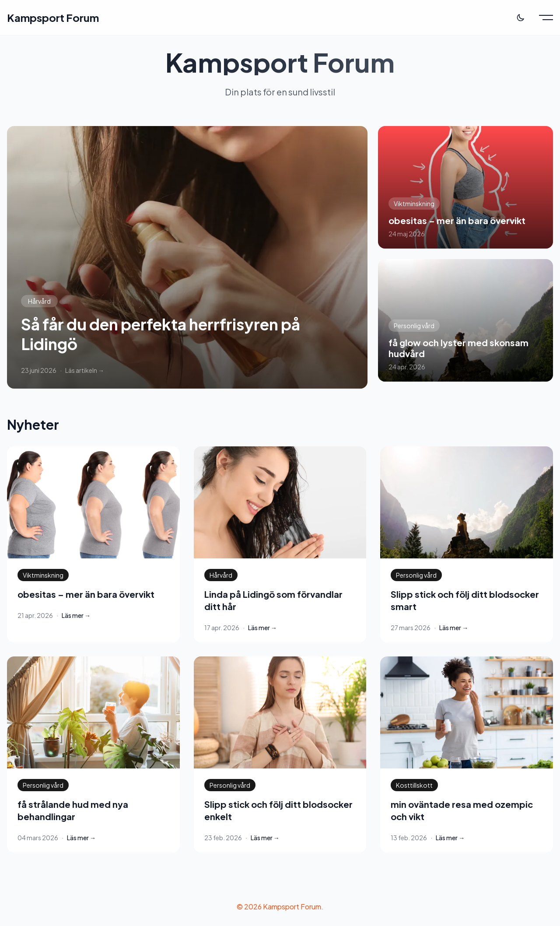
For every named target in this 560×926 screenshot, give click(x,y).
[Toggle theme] (521, 18)
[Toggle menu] (546, 18)
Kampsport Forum (53, 18)
